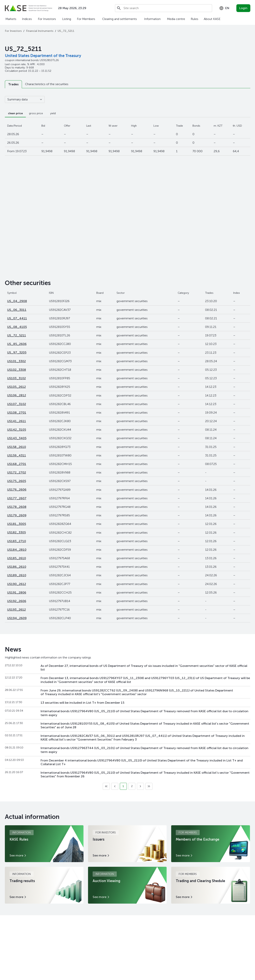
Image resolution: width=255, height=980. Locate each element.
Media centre (176, 19)
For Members (86, 19)
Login (243, 8)
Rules (195, 19)
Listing (67, 19)
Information (152, 19)
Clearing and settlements (120, 19)
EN (224, 8)
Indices (27, 19)
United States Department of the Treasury (43, 56)
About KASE (212, 19)
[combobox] (224, 8)
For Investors (47, 19)
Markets (11, 19)
